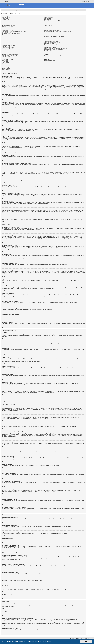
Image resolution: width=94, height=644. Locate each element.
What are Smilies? (5, 63)
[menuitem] (6, 1)
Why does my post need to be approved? (9, 55)
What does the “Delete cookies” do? (8, 26)
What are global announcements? (8, 65)
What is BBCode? (5, 60)
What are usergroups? (48, 20)
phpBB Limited (35, 605)
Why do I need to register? (7, 17)
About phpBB (5, 606)
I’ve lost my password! (6, 24)
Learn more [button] (48, 641)
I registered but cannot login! (7, 21)
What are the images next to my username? (10, 36)
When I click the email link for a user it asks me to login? (12, 39)
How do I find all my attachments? (50, 57)
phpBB (38, 188)
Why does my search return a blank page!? (52, 42)
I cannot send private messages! (50, 29)
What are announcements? (7, 66)
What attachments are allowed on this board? (52, 56)
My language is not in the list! (7, 35)
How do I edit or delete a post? (7, 44)
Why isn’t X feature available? (50, 62)
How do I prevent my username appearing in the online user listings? (14, 31)
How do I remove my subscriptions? (51, 52)
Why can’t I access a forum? (7, 50)
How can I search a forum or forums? (51, 40)
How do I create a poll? (6, 46)
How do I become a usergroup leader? (51, 22)
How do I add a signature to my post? (9, 45)
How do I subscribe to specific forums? (51, 51)
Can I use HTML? (5, 61)
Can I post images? (5, 64)
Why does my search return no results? (51, 41)
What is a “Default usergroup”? (50, 24)
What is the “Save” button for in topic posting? (10, 54)
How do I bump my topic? (7, 56)
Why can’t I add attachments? (7, 51)
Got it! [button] (86, 641)
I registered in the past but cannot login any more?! (11, 23)
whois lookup (5, 621)
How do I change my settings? (7, 30)
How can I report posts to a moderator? (9, 53)
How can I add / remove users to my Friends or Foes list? (55, 36)
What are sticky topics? (6, 67)
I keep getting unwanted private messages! (52, 30)
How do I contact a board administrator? (52, 64)
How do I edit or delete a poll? (7, 49)
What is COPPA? (5, 18)
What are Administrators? (49, 17)
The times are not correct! (7, 32)
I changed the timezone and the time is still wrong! (11, 34)
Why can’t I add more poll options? (8, 48)
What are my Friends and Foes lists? (51, 35)
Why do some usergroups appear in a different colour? (54, 23)
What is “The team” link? (49, 25)
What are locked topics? (6, 68)
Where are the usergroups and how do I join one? (53, 21)
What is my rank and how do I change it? (9, 38)
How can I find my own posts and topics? (52, 45)
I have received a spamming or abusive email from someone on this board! (58, 31)
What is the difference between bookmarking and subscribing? (55, 48)
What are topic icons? (6, 69)
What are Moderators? (48, 18)
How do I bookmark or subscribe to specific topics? (53, 50)
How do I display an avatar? (7, 37)
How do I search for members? (50, 43)
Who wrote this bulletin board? (50, 61)
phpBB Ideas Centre (55, 613)
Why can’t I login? (5, 22)
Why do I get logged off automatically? (9, 25)
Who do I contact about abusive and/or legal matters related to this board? (58, 63)
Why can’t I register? (6, 20)
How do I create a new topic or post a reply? (10, 43)
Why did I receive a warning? (7, 52)
